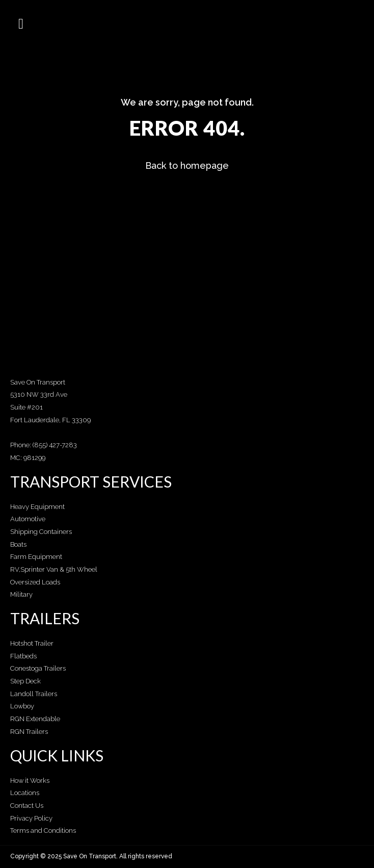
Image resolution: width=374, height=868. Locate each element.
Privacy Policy (31, 818)
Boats (18, 544)
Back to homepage (187, 165)
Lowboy (22, 706)
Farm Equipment (36, 557)
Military (21, 594)
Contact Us (27, 806)
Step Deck (25, 681)
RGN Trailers (29, 732)
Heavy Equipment (37, 507)
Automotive (28, 519)
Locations (25, 793)
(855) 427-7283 (55, 445)
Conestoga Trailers (38, 668)
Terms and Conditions (43, 831)
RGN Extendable (35, 719)
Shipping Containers (41, 532)
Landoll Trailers (34, 694)
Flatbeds (23, 656)
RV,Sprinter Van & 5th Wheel (54, 569)
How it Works (30, 781)
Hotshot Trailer (32, 643)
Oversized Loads (35, 582)
